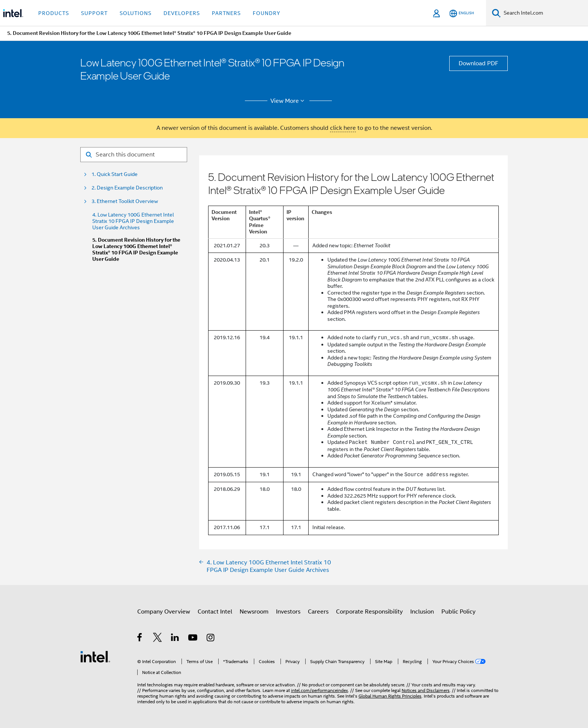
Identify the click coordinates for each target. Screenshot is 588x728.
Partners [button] (226, 13)
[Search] (496, 13)
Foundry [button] (267, 13)
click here (343, 128)
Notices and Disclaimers (426, 690)
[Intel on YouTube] (193, 639)
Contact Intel (215, 612)
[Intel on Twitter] (158, 639)
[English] (462, 13)
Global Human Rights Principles (390, 696)
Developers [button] (182, 13)
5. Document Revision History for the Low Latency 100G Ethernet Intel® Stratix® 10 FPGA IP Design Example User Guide (136, 250)
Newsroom (254, 612)
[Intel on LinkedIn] (175, 639)
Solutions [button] (136, 13)
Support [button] (94, 13)
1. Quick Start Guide (115, 174)
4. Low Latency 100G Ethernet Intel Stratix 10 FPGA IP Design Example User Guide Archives (133, 221)
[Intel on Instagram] (211, 639)
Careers (318, 612)
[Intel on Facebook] (140, 639)
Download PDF (478, 63)
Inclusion (422, 612)
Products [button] (54, 13)
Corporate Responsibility (369, 612)
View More (289, 101)
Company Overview (164, 612)
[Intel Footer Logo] (95, 656)
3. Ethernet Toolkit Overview (125, 201)
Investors (288, 612)
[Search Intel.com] (544, 13)
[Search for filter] (134, 155)
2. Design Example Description (127, 188)
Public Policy (458, 612)
